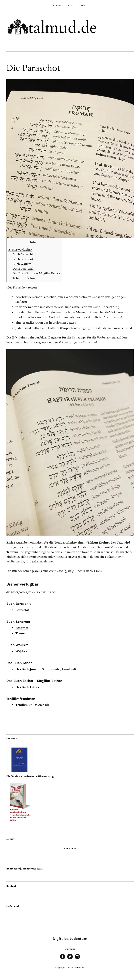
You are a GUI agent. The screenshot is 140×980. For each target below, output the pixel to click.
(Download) (32, 705)
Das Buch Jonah (23, 269)
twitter (70, 959)
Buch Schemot (23, 259)
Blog (70, 6)
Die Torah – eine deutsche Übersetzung (30, 776)
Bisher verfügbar (20, 250)
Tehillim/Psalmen (25, 278)
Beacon (40, 869)
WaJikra (21, 651)
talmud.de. (79, 967)
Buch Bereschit (23, 254)
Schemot (22, 628)
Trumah (22, 633)
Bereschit (22, 610)
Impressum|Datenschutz (21, 869)
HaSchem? (13, 906)
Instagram (77, 959)
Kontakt (58, 6)
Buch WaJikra (22, 264)
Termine (82, 6)
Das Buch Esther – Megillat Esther (36, 273)
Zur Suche (70, 848)
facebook (63, 959)
